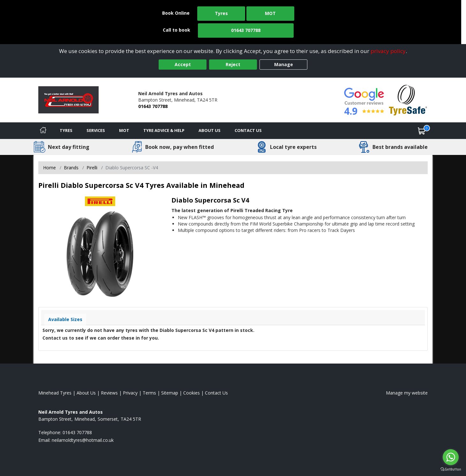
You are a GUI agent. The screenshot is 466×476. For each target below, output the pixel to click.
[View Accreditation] (408, 100)
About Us (210, 130)
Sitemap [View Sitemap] (170, 393)
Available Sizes (65, 319)
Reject (233, 64)
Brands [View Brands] (71, 168)
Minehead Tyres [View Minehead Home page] (55, 393)
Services (96, 130)
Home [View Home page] (49, 168)
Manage (284, 64)
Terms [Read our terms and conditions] (149, 393)
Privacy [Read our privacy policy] (130, 393)
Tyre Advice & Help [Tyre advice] (164, 130)
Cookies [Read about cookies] (192, 393)
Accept (183, 64)
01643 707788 (246, 30)
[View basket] (422, 131)
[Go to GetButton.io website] (451, 469)
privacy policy (388, 51)
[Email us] (83, 440)
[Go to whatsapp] (451, 457)
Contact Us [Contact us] (248, 130)
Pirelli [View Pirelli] (92, 168)
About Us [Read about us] (86, 393)
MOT (270, 13)
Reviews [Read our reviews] (109, 393)
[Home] (43, 131)
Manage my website (407, 393)
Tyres (221, 13)
